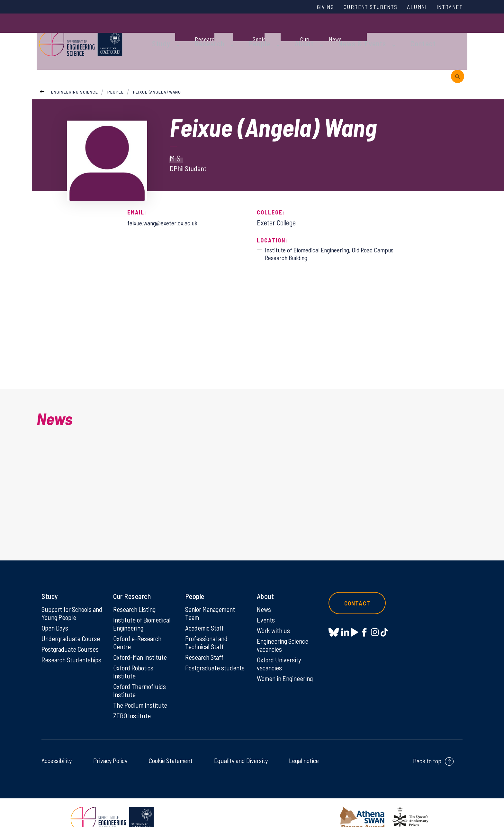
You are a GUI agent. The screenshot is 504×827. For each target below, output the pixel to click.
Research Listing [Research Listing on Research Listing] (136, 592)
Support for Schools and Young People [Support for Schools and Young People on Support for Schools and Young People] (68, 596)
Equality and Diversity (241, 747)
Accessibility (57, 747)
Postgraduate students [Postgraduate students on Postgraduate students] (204, 657)
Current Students (361, 7)
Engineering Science (75, 61)
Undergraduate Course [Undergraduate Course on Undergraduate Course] (72, 623)
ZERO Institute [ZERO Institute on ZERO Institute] (133, 702)
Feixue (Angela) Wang (158, 61)
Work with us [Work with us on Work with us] (274, 614)
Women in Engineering (287, 664)
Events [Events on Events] (266, 603)
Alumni (412, 7)
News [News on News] (264, 592)
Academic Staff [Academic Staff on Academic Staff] (206, 612)
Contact (392, 33)
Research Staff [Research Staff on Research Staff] (206, 642)
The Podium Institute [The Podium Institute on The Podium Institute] (141, 691)
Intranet (448, 7)
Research (201, 33)
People (246, 33)
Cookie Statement (171, 747)
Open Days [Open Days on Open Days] (56, 612)
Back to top (427, 748)
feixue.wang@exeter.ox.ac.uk (167, 191)
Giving (311, 7)
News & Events (337, 33)
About (286, 33)
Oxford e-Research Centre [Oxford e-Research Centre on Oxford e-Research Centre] (139, 627)
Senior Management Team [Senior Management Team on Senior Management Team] (212, 596)
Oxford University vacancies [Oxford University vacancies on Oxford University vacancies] (280, 649)
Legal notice (304, 747)
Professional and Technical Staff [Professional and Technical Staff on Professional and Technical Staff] (208, 627)
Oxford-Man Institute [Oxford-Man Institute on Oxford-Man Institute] (141, 642)
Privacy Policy (110, 747)
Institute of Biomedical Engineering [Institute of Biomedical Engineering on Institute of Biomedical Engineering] (143, 607)
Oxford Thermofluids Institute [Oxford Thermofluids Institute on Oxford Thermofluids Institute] (141, 676)
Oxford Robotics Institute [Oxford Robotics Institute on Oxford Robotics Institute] (135, 657)
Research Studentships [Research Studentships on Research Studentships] (60, 649)
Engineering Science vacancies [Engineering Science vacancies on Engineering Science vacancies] (284, 629)
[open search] (458, 33)
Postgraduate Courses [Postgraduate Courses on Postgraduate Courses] (72, 633)
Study (158, 33)
